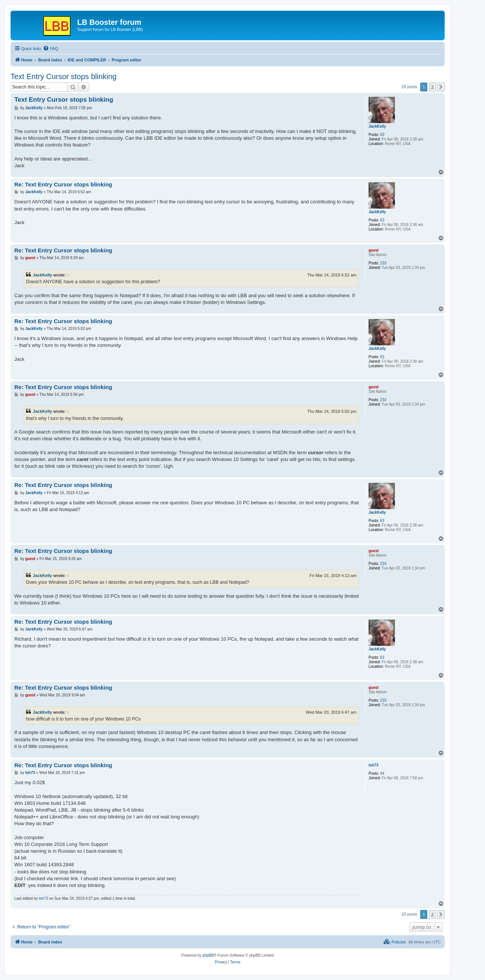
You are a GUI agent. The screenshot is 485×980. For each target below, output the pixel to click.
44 (382, 773)
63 (382, 135)
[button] (441, 87)
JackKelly (377, 126)
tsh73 (373, 765)
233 (383, 263)
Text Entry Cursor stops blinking (63, 76)
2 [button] (432, 87)
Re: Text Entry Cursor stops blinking (63, 184)
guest (374, 250)
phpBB (208, 955)
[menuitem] (50, 49)
